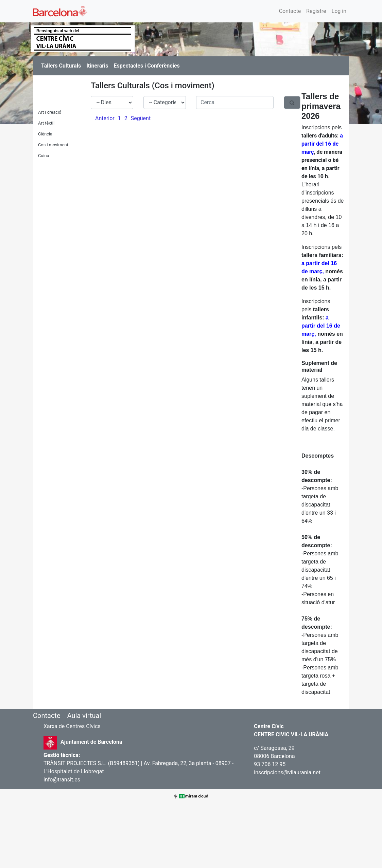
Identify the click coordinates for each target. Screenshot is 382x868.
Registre (316, 11)
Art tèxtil (46, 123)
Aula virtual (84, 716)
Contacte (290, 11)
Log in (339, 11)
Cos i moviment (53, 145)
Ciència (45, 134)
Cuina (44, 156)
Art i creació (50, 112)
